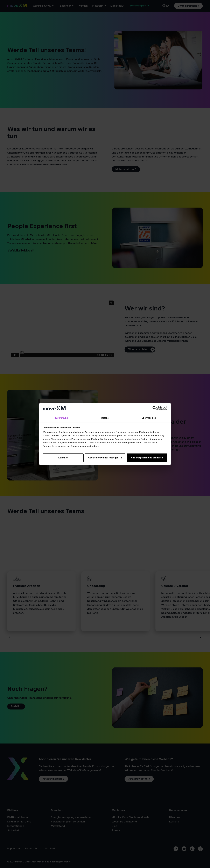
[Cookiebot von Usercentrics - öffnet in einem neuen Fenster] (155, 408)
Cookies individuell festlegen (105, 458)
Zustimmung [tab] (61, 418)
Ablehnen (63, 458)
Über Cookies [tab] (149, 418)
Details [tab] (105, 418)
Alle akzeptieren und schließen (147, 458)
